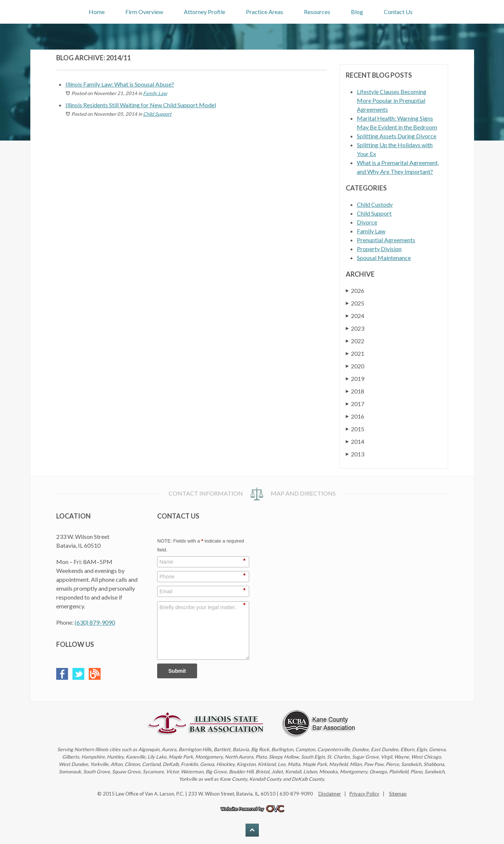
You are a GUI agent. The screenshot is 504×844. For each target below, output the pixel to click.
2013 (355, 454)
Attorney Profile (204, 12)
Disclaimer (330, 794)
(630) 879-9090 (95, 622)
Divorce (367, 222)
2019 (355, 379)
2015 (355, 429)
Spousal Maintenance (384, 258)
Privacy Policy (364, 794)
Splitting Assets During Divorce (397, 136)
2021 (355, 353)
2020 (355, 366)
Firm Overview (144, 12)
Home (97, 12)
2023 (355, 328)
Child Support (157, 114)
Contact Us (398, 12)
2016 (355, 416)
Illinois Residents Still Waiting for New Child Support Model (141, 105)
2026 (355, 291)
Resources (317, 12)
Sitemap (398, 794)
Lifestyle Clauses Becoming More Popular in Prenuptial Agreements (392, 100)
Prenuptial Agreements (386, 240)
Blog (357, 12)
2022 (355, 341)
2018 (355, 391)
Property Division (379, 249)
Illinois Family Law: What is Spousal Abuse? (120, 84)
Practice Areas (265, 12)
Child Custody (375, 204)
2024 (355, 316)
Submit (177, 671)
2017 (355, 404)
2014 (355, 441)
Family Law (155, 93)
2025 (355, 303)
